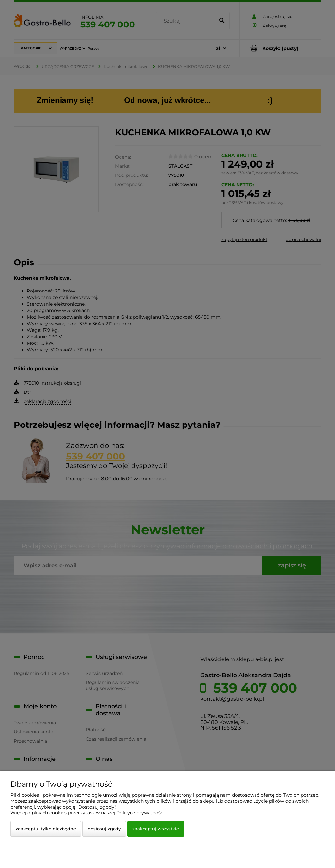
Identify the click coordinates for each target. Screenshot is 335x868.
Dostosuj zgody (104, 829)
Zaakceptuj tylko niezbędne (46, 829)
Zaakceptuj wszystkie (156, 829)
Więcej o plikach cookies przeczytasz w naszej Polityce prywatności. (88, 813)
